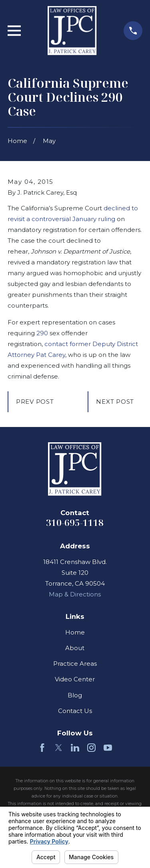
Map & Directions (75, 594)
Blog (75, 695)
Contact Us (75, 711)
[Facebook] (42, 748)
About (75, 648)
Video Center (75, 679)
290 (42, 333)
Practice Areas (75, 664)
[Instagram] (91, 748)
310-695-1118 (75, 523)
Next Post (115, 402)
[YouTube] (108, 748)
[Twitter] (59, 748)
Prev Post (35, 402)
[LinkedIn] (75, 748)
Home (75, 632)
